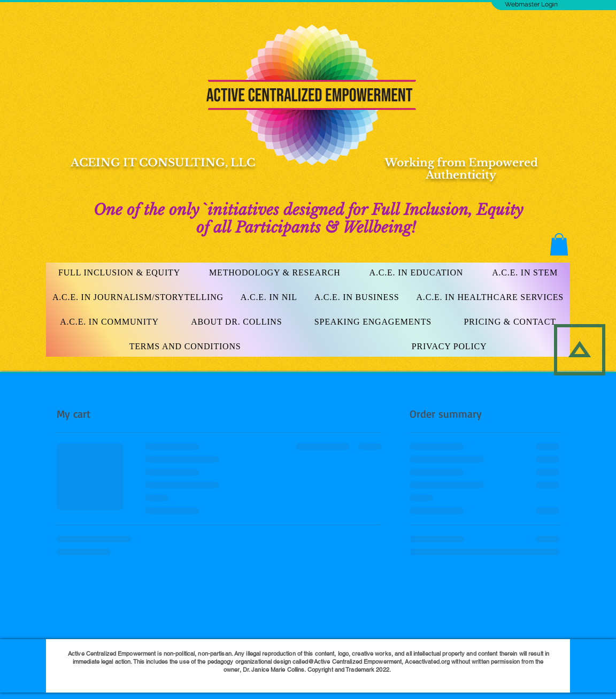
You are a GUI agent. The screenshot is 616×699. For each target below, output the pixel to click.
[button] (559, 244)
